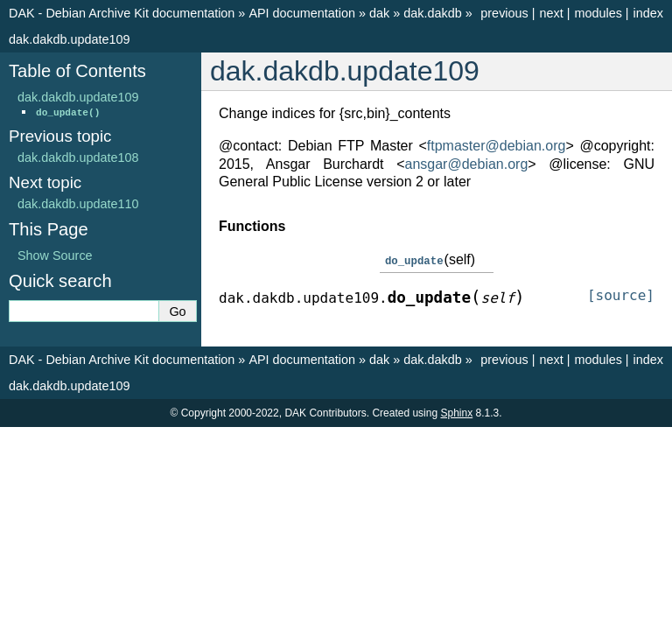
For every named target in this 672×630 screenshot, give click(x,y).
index (648, 13)
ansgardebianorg (467, 164)
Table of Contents (77, 71)
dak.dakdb (432, 13)
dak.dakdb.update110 (78, 204)
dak (379, 13)
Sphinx (456, 412)
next (551, 13)
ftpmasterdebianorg (497, 146)
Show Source (55, 255)
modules (598, 13)
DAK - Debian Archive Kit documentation (122, 13)
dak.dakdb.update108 (78, 157)
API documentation (302, 13)
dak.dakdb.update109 (69, 39)
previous (504, 13)
